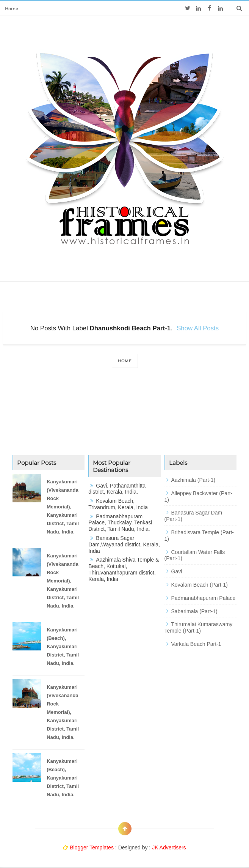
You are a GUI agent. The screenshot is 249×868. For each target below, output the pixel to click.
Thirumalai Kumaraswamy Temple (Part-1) (199, 627)
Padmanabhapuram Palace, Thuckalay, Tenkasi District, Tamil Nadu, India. (120, 523)
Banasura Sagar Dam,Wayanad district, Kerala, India (124, 544)
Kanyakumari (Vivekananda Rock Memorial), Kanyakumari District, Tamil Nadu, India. (63, 507)
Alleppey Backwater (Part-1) (199, 496)
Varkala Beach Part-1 (196, 644)
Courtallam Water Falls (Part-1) (195, 555)
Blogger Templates (92, 847)
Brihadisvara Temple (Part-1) (199, 536)
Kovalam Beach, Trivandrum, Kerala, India (118, 504)
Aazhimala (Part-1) (193, 480)
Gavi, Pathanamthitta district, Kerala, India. (117, 489)
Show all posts (198, 328)
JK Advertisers (169, 847)
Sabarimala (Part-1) (194, 611)
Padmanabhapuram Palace (204, 598)
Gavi (177, 571)
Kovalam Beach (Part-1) (200, 585)
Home (12, 9)
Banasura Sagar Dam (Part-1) (193, 516)
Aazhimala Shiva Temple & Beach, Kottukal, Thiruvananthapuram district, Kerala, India (124, 569)
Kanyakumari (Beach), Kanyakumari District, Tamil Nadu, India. (63, 646)
